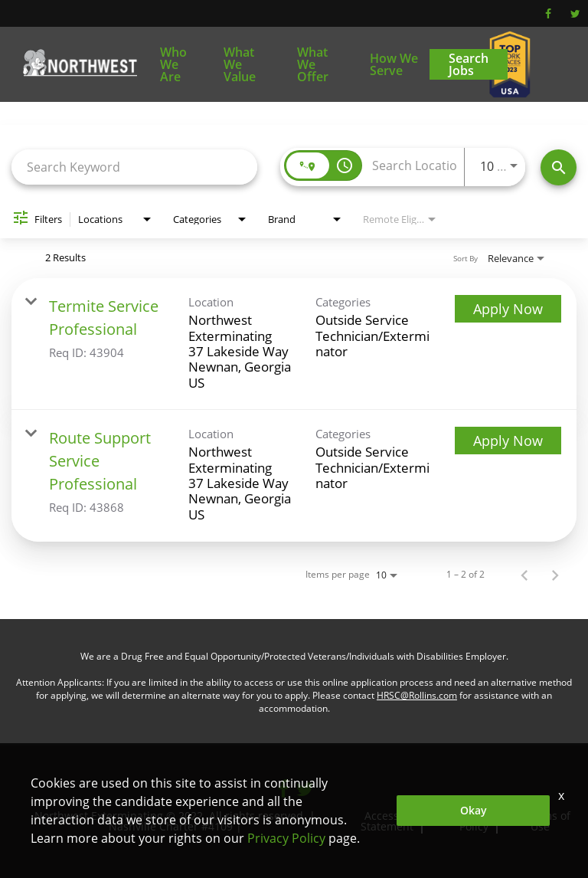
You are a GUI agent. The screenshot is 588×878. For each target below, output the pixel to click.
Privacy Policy (480, 821)
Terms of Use (548, 821)
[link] (294, 344)
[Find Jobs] (559, 167)
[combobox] (134, 167)
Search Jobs (469, 64)
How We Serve (394, 64)
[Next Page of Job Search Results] (555, 575)
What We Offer (313, 64)
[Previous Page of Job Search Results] (524, 575)
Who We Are (173, 64)
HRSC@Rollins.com (417, 695)
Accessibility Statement (394, 821)
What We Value (240, 64)
